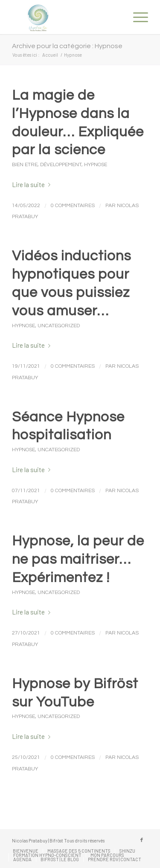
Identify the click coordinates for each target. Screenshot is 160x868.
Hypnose (96, 165)
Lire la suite (33, 185)
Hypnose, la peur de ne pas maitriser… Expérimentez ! (78, 559)
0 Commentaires (73, 206)
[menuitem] (136, 17)
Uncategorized (59, 326)
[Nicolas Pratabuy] (66, 17)
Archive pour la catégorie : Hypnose (67, 46)
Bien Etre (25, 165)
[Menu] (136, 17)
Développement (61, 165)
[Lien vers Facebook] (142, 840)
